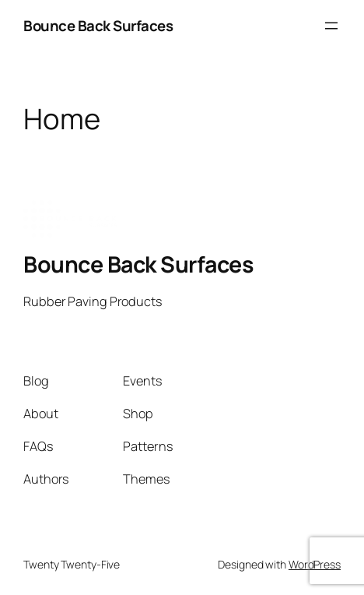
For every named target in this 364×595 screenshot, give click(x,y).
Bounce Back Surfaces (98, 26)
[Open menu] (331, 26)
